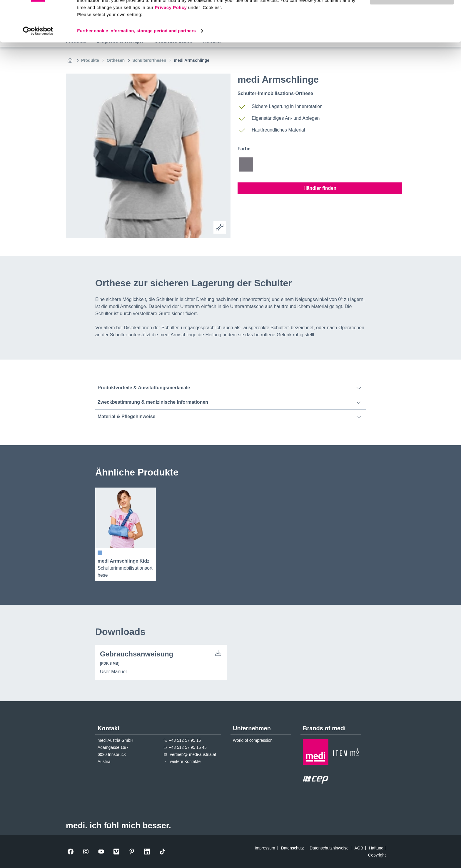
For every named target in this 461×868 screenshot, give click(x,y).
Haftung (376, 848)
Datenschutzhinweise (329, 848)
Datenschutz (293, 848)
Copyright (377, 855)
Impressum (265, 848)
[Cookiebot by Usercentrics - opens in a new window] (38, 66)
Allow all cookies (412, 15)
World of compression (253, 740)
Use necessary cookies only (412, 32)
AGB (359, 848)
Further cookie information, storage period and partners (136, 66)
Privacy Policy (171, 43)
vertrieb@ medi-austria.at (193, 754)
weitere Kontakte (185, 761)
